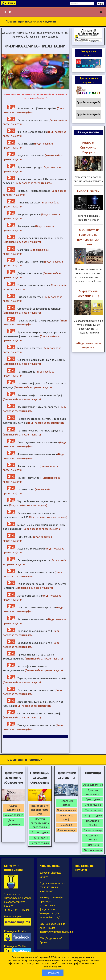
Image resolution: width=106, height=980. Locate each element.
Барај (100, 4)
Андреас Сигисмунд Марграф (88, 147)
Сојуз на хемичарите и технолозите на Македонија (52, 887)
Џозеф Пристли (88, 191)
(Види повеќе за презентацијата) (33, 183)
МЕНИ (53, 12)
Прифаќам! (53, 973)
